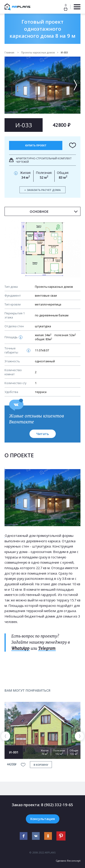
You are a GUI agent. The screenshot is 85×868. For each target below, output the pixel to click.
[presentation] (6, 736)
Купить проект (36, 145)
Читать (43, 434)
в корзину (41, 765)
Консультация (43, 819)
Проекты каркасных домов (38, 52)
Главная (10, 52)
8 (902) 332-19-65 (57, 805)
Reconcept (74, 861)
